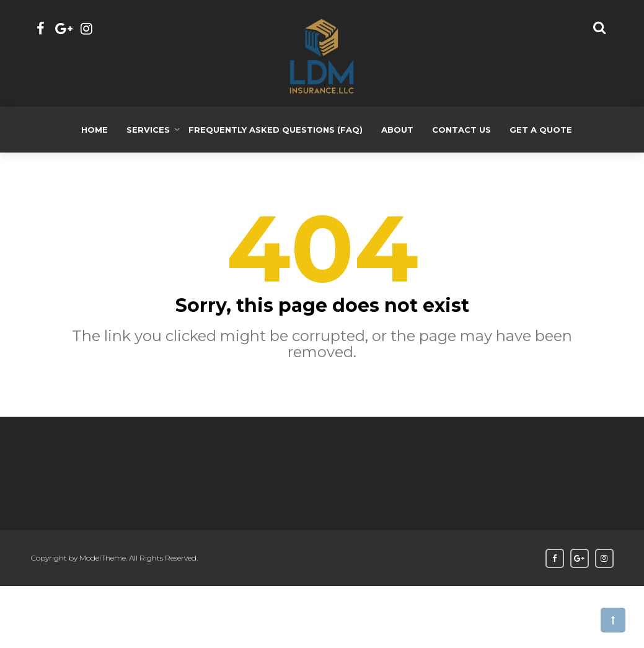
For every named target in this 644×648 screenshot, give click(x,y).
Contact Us (461, 130)
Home (95, 130)
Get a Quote (541, 130)
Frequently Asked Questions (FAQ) (276, 130)
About (397, 130)
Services (148, 130)
